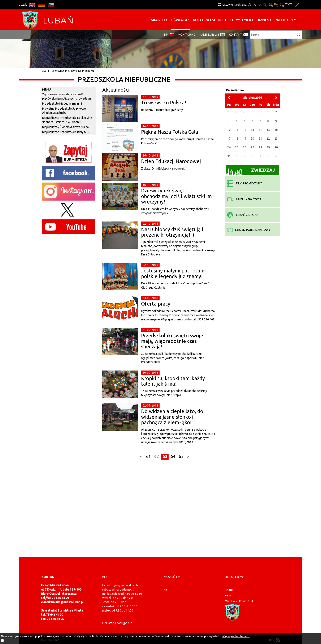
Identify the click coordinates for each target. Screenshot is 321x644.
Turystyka (240, 20)
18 (237, 139)
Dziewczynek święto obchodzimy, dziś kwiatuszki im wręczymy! (176, 196)
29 (268, 147)
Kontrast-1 (276, 5)
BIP (166, 35)
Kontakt (235, 35)
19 (245, 139)
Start (45, 71)
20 (252, 139)
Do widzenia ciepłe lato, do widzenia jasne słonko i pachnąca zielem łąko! (172, 417)
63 (165, 456)
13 (252, 130)
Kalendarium (209, 35)
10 (229, 130)
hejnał (229, 590)
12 (245, 130)
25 (237, 147)
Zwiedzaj (250, 171)
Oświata (179, 20)
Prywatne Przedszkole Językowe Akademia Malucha (64, 111)
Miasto (158, 20)
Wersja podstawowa (265, 5)
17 (229, 139)
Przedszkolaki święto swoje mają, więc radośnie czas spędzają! (172, 341)
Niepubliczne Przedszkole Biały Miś (65, 132)
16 (276, 130)
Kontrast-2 (282, 5)
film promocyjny (244, 183)
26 (245, 147)
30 (276, 147)
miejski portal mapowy (249, 230)
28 (260, 147)
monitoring (187, 35)
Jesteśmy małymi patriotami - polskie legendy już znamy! (175, 273)
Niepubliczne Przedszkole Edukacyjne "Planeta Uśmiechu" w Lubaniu (67, 120)
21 (260, 139)
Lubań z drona (243, 215)
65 (181, 456)
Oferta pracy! (156, 304)
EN (32, 5)
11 (237, 130)
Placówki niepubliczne (80, 71)
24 (229, 147)
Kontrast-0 (271, 5)
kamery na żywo (244, 199)
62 (157, 456)
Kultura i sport (209, 20)
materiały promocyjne (239, 601)
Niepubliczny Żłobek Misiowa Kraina (65, 127)
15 (268, 130)
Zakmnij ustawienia (297, 5)
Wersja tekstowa (289, 5)
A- (260, 5)
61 (148, 456)
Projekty (284, 20)
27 (252, 147)
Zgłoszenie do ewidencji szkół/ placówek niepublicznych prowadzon (66, 96)
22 (268, 139)
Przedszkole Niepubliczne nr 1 (62, 104)
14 (260, 130)
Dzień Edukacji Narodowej (171, 161)
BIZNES (263, 20)
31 (229, 156)
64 (173, 456)
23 (276, 139)
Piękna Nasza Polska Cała (170, 132)
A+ (250, 5)
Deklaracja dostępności (117, 623)
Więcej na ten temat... (236, 636)
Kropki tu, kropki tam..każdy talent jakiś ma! (173, 381)
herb (228, 596)
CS (51, 5)
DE (42, 5)
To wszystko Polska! (164, 103)
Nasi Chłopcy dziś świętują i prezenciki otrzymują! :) (172, 232)
